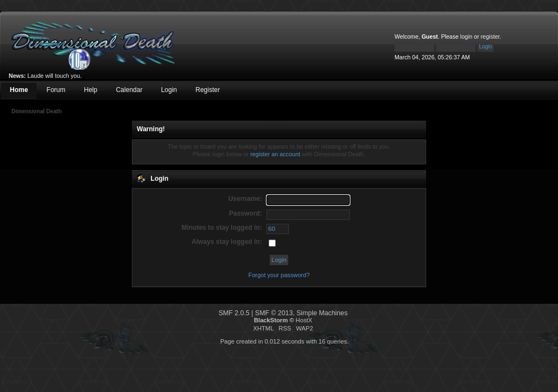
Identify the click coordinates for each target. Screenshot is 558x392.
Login (169, 90)
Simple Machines (322, 313)
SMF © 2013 (274, 313)
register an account (275, 154)
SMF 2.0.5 (234, 313)
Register (208, 90)
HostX (304, 320)
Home (19, 90)
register (490, 36)
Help (91, 90)
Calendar (129, 90)
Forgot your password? (279, 275)
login (466, 36)
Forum (56, 90)
